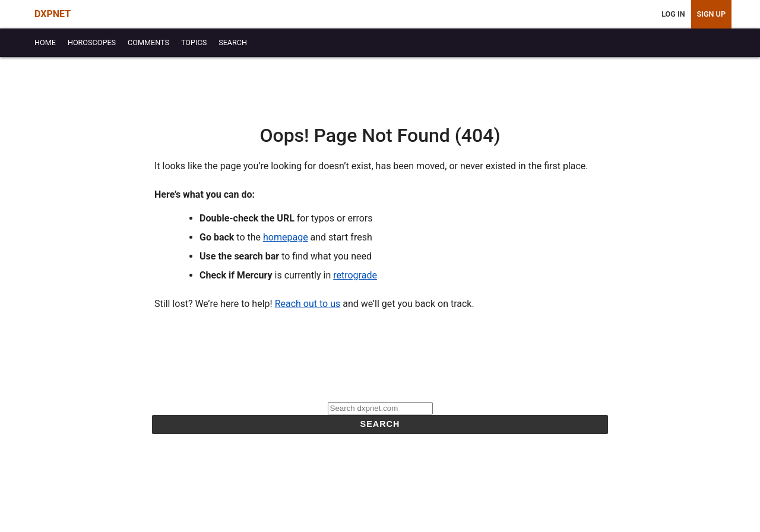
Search (380, 424)
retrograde (355, 275)
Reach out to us (308, 304)
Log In (673, 14)
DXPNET (53, 14)
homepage (286, 237)
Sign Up (711, 14)
